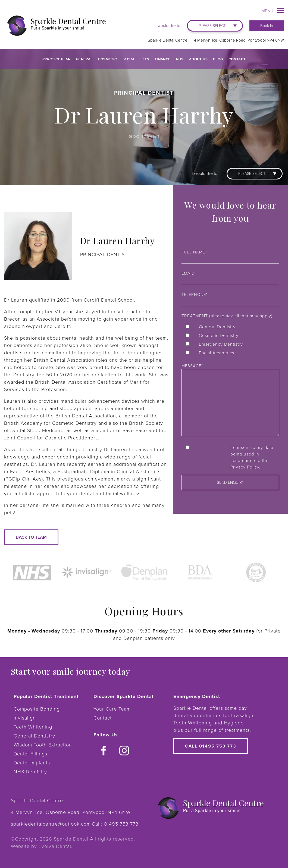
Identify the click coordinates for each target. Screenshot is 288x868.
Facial (129, 59)
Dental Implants (32, 763)
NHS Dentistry (30, 772)
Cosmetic (108, 59)
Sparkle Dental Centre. (38, 801)
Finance (163, 59)
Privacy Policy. (245, 467)
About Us (198, 59)
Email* (230, 277)
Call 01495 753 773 (211, 746)
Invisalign (25, 718)
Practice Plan (57, 59)
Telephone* (230, 298)
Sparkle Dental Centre (168, 40)
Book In (267, 26)
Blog (218, 59)
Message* (230, 400)
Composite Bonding (37, 709)
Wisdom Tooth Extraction (43, 745)
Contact (237, 59)
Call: (115, 824)
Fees (145, 59)
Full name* (230, 256)
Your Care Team (112, 709)
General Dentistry (34, 736)
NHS (180, 59)
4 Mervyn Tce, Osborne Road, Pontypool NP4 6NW (239, 40)
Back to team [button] (31, 537)
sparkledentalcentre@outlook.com (51, 824)
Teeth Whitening (33, 727)
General (84, 59)
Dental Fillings (30, 754)
